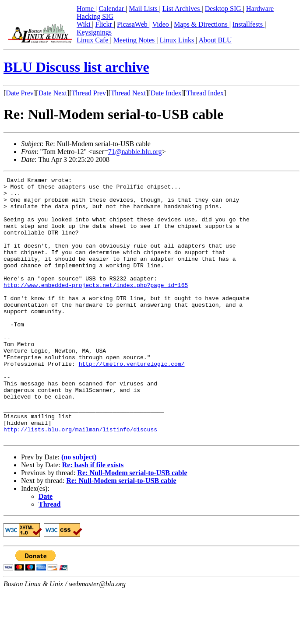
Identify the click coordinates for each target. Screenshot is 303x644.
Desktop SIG (224, 9)
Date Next (53, 93)
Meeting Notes (135, 40)
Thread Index (205, 93)
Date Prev (20, 93)
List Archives (182, 9)
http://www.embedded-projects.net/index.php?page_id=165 (96, 307)
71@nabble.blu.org (135, 152)
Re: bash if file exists (93, 517)
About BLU (215, 40)
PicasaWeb (133, 24)
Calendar (112, 9)
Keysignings (94, 32)
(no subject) (79, 509)
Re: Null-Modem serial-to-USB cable (132, 525)
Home (86, 9)
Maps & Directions (202, 24)
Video (162, 24)
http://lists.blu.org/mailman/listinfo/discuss (80, 480)
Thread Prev (89, 93)
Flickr (105, 24)
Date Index (166, 93)
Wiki (84, 24)
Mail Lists (144, 9)
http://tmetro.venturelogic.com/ (132, 402)
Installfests (248, 24)
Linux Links (178, 40)
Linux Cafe (93, 40)
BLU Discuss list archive (76, 67)
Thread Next (128, 93)
